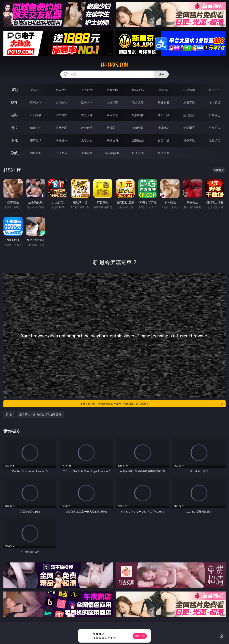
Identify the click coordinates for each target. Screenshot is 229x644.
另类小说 (163, 140)
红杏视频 (138, 153)
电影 (14, 115)
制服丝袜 (138, 115)
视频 (14, 102)
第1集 (9, 414)
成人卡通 (87, 115)
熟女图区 (189, 128)
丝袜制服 (163, 102)
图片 (14, 128)
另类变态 (215, 115)
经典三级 (163, 115)
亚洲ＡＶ (36, 102)
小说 (14, 140)
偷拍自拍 (61, 115)
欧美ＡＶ (87, 102)
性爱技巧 (215, 140)
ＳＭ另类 (215, 102)
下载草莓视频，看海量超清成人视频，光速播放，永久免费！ (152, 404)
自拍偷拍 (61, 102)
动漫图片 (112, 128)
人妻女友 (87, 140)
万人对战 (87, 90)
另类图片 (215, 128)
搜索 (161, 74)
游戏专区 (112, 90)
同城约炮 (36, 153)
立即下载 (140, 636)
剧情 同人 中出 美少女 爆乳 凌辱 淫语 (40, 414)
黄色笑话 (189, 140)
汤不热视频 (112, 153)
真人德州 (61, 90)
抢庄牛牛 (215, 90)
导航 (14, 153)
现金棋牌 (189, 90)
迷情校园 (138, 140)
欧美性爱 (112, 115)
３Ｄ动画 (112, 102)
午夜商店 (61, 153)
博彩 (14, 90)
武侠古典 (112, 140)
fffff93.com (114, 65)
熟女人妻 (138, 102)
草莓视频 (87, 153)
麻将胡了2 (138, 90)
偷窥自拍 (36, 128)
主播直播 (189, 102)
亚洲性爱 (36, 115)
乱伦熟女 (189, 115)
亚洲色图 (61, 128)
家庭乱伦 (61, 140)
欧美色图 (87, 128)
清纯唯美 (163, 128)
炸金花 (163, 90)
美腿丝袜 (138, 128)
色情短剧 (163, 153)
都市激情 (36, 140)
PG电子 (36, 90)
